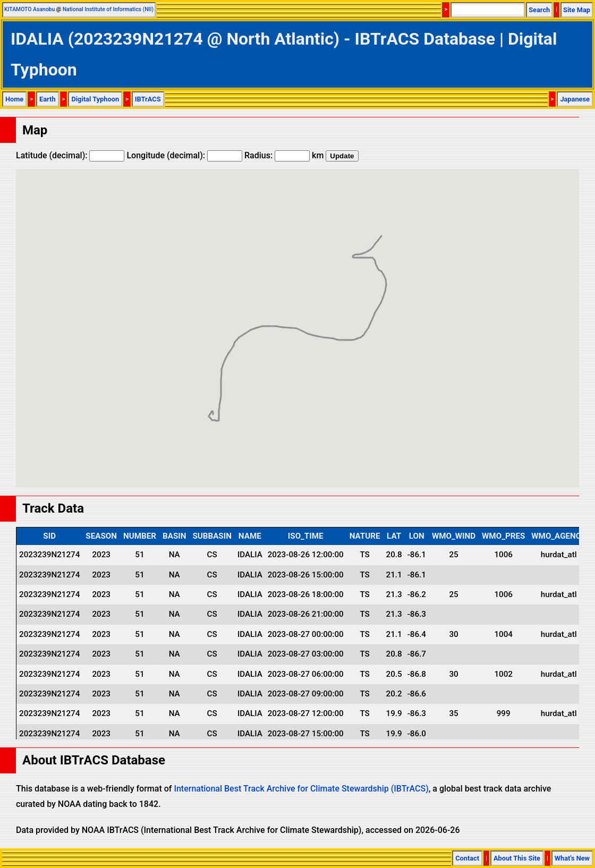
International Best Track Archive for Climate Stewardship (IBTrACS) (301, 789)
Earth (48, 99)
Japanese (575, 99)
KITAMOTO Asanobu (29, 9)
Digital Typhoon (95, 99)
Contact (467, 858)
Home (14, 99)
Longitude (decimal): (184, 155)
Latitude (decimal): (70, 155)
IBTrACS (148, 99)
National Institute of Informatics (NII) (108, 9)
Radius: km (284, 155)
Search (539, 10)
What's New (572, 858)
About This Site (517, 858)
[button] (218, 411)
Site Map (577, 10)
